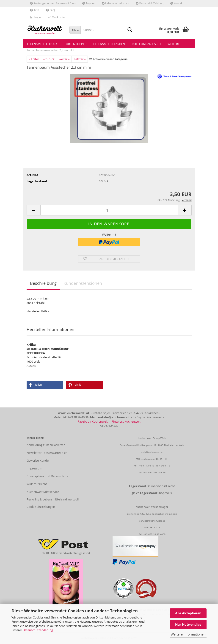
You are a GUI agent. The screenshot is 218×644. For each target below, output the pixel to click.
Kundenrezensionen (83, 283)
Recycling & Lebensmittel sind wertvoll (53, 499)
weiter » (64, 59)
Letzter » (80, 59)
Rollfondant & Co (146, 44)
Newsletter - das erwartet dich (47, 453)
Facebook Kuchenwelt (93, 421)
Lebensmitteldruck (115, 3)
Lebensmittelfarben (109, 44)
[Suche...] (75, 30)
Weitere (174, 44)
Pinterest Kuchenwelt (126, 421)
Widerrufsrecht (37, 484)
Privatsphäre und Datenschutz (47, 476)
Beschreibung (43, 283)
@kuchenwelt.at (156, 521)
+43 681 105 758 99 (155, 472)
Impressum (34, 468)
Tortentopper (75, 44)
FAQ (50, 10)
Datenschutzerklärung (38, 630)
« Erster (34, 59)
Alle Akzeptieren (188, 613)
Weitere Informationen (188, 634)
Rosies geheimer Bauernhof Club (53, 3)
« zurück (49, 59)
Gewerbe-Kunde (38, 460)
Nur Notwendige (188, 624)
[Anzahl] (109, 210)
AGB (35, 10)
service (143, 521)
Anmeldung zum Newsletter (46, 445)
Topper (89, 3)
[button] (33, 210)
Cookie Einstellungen (41, 507)
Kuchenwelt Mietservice (43, 492)
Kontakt (177, 3)
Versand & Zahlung (150, 3)
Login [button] (35, 17)
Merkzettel (57, 17)
